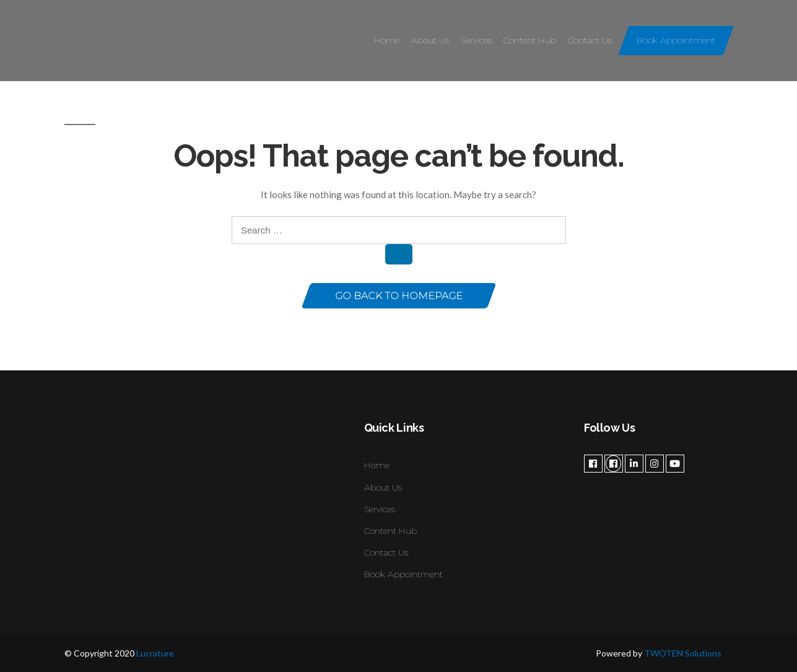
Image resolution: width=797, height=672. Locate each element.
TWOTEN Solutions (683, 653)
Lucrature (155, 653)
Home (387, 40)
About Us (430, 40)
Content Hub (530, 40)
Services (476, 40)
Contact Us (590, 40)
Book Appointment (676, 40)
